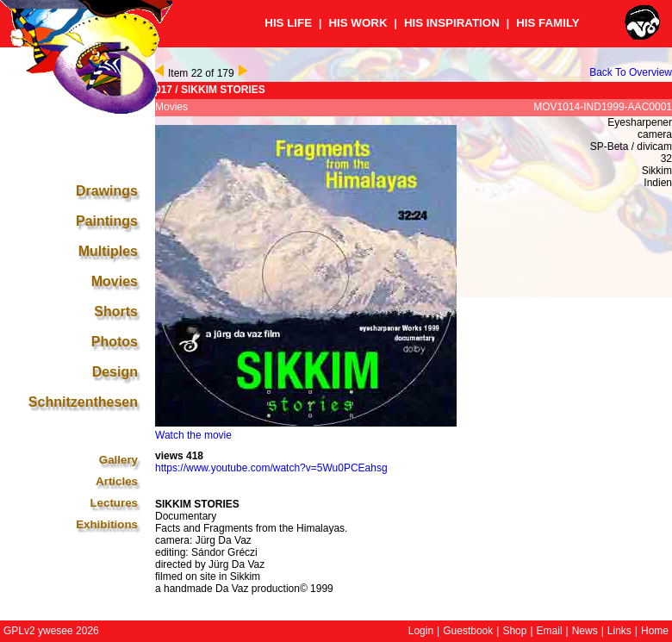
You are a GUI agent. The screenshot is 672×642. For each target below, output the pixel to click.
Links (619, 631)
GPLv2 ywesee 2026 (51, 631)
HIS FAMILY (548, 23)
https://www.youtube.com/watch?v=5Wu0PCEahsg (271, 468)
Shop (514, 631)
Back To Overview (631, 72)
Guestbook (468, 631)
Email (550, 631)
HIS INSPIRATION (452, 23)
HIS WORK (358, 23)
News (585, 631)
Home (655, 631)
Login (421, 631)
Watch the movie (193, 435)
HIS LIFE (288, 23)
